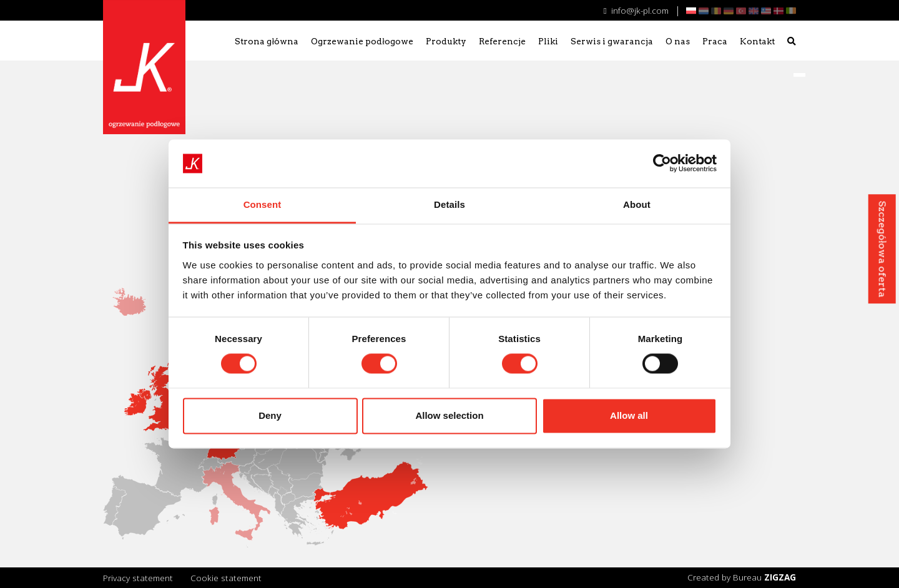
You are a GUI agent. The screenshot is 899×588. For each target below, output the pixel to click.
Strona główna (267, 41)
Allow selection (449, 415)
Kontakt (757, 41)
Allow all (629, 415)
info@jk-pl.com (636, 10)
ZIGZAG (780, 577)
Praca (715, 41)
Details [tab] (449, 204)
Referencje (502, 41)
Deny (270, 415)
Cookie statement (226, 578)
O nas (678, 41)
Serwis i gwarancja (612, 41)
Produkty (446, 41)
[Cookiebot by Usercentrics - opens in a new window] (662, 164)
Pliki (548, 41)
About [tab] (637, 204)
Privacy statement (138, 578)
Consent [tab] (263, 204)
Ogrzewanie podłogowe (362, 41)
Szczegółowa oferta (882, 249)
